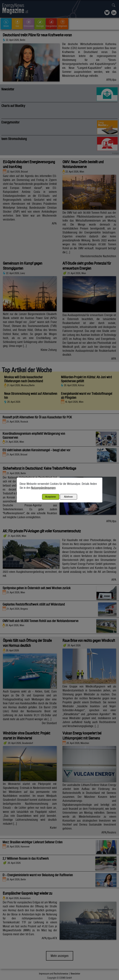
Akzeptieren (51, 497)
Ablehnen (68, 497)
